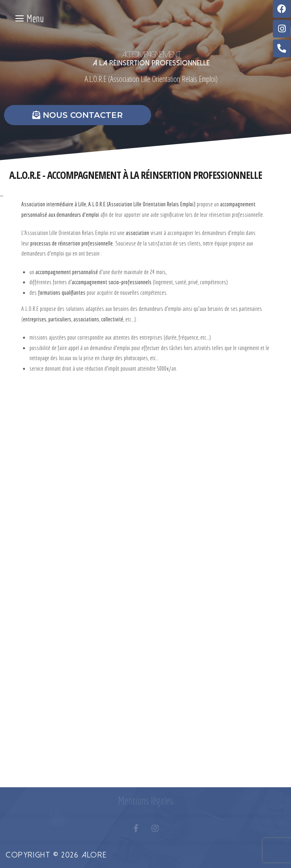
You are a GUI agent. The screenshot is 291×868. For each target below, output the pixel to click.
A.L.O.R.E (97, 204)
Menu (29, 18)
